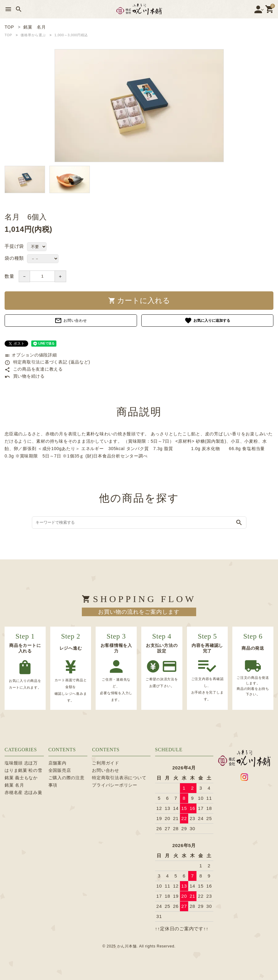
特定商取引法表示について (119, 778)
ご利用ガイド (106, 763)
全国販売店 (60, 770)
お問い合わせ (71, 321)
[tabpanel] (139, 106)
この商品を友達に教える (34, 369)
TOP (8, 35)
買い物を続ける (25, 376)
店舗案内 (57, 763)
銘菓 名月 (14, 785)
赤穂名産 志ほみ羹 (23, 792)
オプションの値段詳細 (31, 355)
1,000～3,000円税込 (71, 35)
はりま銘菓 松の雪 (23, 770)
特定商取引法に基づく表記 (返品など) (47, 362)
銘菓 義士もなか (21, 778)
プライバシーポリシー (115, 785)
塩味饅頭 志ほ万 (21, 763)
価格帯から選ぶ (33, 35)
